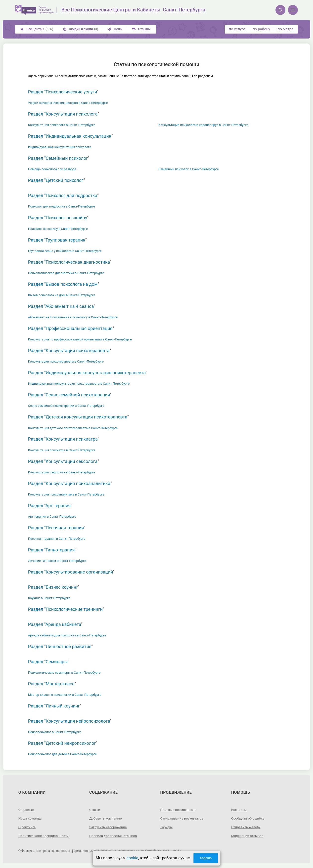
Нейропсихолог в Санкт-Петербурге (55, 732)
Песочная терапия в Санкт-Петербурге (57, 539)
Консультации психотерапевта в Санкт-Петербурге (66, 361)
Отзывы (141, 29)
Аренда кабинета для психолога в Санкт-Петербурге (67, 635)
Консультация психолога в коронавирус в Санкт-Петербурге (203, 125)
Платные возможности (179, 810)
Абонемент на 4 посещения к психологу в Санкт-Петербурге (73, 317)
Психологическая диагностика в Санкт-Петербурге (66, 273)
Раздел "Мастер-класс (51, 684)
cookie (132, 858)
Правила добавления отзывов (114, 835)
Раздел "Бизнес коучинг (53, 587)
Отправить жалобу (246, 827)
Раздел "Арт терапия (49, 506)
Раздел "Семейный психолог (58, 158)
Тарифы (167, 827)
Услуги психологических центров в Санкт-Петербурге (68, 103)
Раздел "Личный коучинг (54, 706)
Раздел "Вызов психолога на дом (63, 284)
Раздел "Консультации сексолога (63, 461)
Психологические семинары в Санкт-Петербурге (64, 673)
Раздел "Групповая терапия (57, 240)
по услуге (237, 29)
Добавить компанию (106, 818)
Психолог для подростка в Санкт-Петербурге (62, 206)
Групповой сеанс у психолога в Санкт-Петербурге (65, 251)
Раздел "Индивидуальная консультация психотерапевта (87, 373)
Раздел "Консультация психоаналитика (69, 483)
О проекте (27, 810)
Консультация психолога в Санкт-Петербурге (62, 125)
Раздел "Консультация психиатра (63, 439)
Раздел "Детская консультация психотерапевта (78, 417)
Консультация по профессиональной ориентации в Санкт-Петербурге (80, 339)
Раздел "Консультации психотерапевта (69, 351)
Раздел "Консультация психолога (63, 114)
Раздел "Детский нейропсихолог (62, 743)
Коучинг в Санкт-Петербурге (49, 598)
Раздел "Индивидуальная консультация (70, 136)
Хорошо (206, 858)
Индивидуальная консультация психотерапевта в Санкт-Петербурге (79, 384)
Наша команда (31, 818)
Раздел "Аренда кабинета (55, 624)
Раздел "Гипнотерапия (51, 550)
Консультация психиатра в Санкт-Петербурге (62, 450)
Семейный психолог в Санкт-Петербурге (188, 169)
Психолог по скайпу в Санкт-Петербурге (58, 229)
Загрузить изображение (109, 827)
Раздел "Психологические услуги (63, 92)
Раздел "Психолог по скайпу (58, 218)
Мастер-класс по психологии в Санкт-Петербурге (65, 695)
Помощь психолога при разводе (52, 169)
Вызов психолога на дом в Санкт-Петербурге (62, 295)
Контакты (239, 810)
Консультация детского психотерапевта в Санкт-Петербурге (73, 428)
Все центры (37, 29)
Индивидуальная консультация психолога (60, 147)
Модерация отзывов (248, 835)
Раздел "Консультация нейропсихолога (69, 721)
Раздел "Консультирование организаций (71, 572)
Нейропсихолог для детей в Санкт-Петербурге (62, 754)
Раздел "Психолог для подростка (63, 195)
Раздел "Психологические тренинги (65, 609)
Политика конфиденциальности (45, 835)
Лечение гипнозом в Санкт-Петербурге (57, 561)
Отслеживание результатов (183, 818)
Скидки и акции (81, 29)
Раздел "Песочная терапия (56, 528)
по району (261, 29)
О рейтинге (27, 827)
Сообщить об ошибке (248, 818)
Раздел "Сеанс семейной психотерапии (69, 395)
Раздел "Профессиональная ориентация (70, 328)
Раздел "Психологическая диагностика (69, 262)
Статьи (95, 810)
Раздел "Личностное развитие (60, 646)
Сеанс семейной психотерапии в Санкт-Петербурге (66, 406)
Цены (115, 29)
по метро (286, 29)
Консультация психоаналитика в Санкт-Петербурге (66, 494)
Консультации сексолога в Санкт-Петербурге (62, 472)
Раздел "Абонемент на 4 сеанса (61, 306)
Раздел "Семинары (48, 662)
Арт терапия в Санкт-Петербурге (52, 517)
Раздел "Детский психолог (56, 180)
